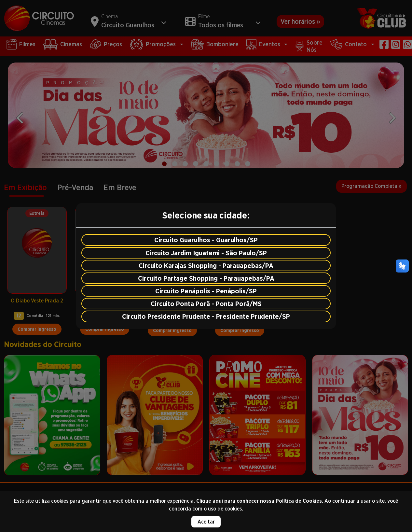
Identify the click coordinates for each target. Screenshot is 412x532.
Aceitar (206, 522)
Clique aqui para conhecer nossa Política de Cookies (259, 501)
